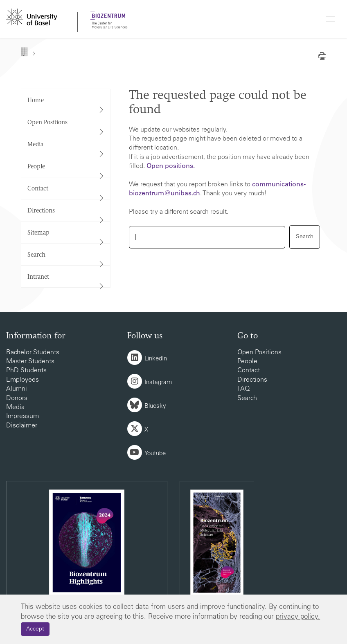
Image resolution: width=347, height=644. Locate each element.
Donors (17, 398)
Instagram (158, 383)
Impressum (23, 416)
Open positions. (171, 166)
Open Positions (259, 353)
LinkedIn (156, 359)
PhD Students (26, 371)
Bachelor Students (33, 353)
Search (247, 398)
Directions (252, 380)
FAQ (243, 389)
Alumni (17, 389)
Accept (35, 629)
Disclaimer (22, 426)
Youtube (155, 454)
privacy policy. (298, 617)
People (247, 362)
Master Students (30, 362)
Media (15, 407)
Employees (23, 380)
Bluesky (155, 406)
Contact (249, 371)
